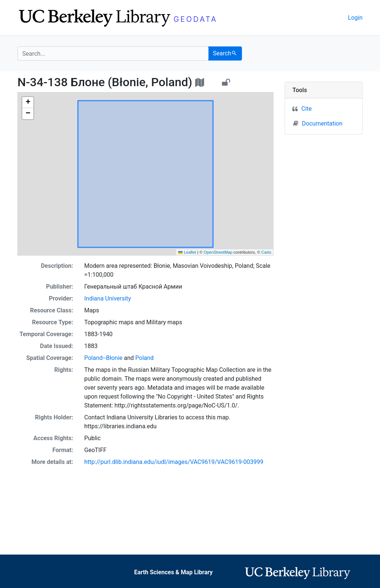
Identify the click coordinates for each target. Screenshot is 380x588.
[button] (28, 103)
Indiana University (108, 298)
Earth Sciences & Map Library (173, 572)
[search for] (113, 53)
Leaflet (187, 252)
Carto (266, 252)
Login (355, 18)
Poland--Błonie (103, 358)
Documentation (318, 123)
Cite (307, 109)
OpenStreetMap (218, 252)
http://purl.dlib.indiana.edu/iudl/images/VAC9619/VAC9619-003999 (174, 462)
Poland (145, 358)
